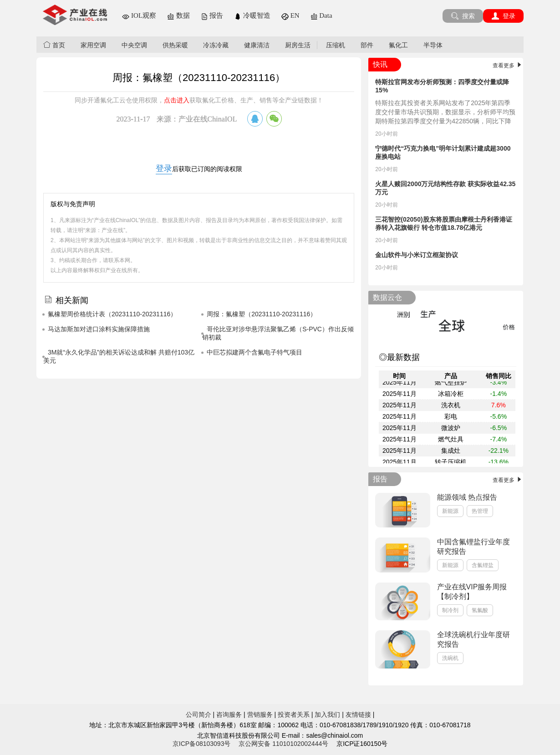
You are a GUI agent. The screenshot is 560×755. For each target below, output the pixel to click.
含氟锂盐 (483, 565)
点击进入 (177, 100)
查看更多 (508, 66)
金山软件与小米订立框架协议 (417, 255)
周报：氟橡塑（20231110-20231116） (262, 314)
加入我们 (327, 714)
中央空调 (134, 45)
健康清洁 (257, 45)
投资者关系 (294, 714)
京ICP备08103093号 (202, 744)
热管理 (480, 511)
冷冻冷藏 (216, 45)
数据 (178, 15)
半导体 (433, 45)
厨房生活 (298, 45)
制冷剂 (450, 610)
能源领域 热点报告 (467, 497)
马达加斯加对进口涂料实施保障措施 (99, 329)
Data (321, 15)
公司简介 (199, 714)
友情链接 (358, 714)
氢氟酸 (480, 610)
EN (290, 15)
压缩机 (336, 45)
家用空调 (93, 45)
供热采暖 (175, 45)
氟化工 (398, 45)
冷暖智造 (252, 15)
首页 (54, 45)
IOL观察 (139, 15)
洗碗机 (450, 658)
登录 (503, 16)
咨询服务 (229, 714)
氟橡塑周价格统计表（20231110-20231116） (112, 314)
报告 (212, 15)
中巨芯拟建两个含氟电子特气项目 (255, 352)
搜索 (463, 16)
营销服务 (260, 714)
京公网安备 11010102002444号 (283, 744)
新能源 (450, 511)
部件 (367, 45)
